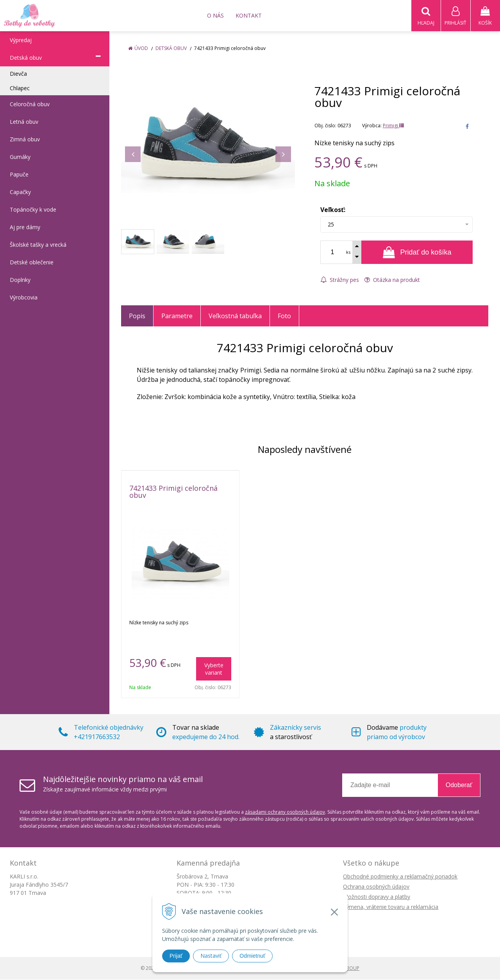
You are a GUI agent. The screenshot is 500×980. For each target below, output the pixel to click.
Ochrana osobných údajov (376, 887)
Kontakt (249, 15)
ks (348, 252)
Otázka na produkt (392, 280)
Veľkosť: (333, 210)
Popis (137, 316)
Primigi (393, 126)
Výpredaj (21, 40)
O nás (215, 15)
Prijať (176, 956)
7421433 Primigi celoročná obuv (173, 492)
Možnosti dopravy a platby (377, 897)
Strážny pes (340, 280)
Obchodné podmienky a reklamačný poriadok (400, 877)
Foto (284, 316)
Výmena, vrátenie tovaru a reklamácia (391, 907)
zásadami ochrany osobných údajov (285, 812)
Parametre (177, 316)
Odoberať (459, 785)
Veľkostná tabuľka (235, 316)
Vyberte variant (214, 669)
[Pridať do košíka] (417, 253)
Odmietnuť (252, 956)
